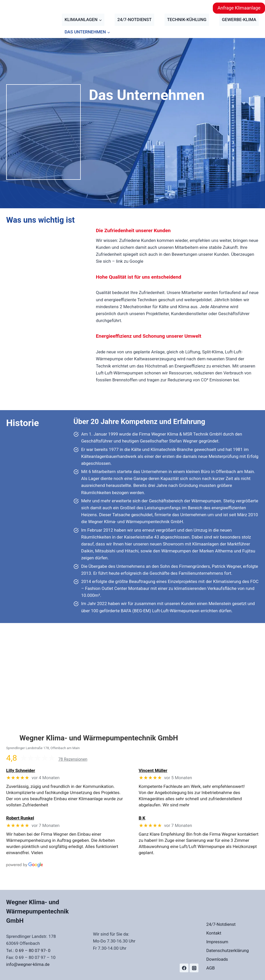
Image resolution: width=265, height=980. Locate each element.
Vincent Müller (153, 770)
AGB (210, 968)
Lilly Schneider (21, 770)
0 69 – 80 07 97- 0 (33, 950)
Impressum (217, 942)
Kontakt (214, 933)
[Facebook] (184, 968)
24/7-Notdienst (134, 20)
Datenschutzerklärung (227, 950)
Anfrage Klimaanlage (239, 8)
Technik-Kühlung (187, 20)
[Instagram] (194, 968)
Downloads (217, 959)
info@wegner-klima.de (28, 964)
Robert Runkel (20, 818)
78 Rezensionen (73, 759)
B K (142, 818)
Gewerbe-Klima (239, 20)
